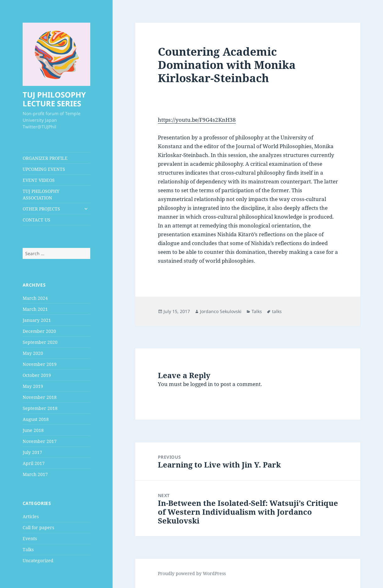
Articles (31, 516)
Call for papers (38, 527)
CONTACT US (36, 220)
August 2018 (36, 419)
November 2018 (40, 397)
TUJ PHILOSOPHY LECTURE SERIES (54, 99)
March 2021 (35, 309)
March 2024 (35, 298)
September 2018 (40, 408)
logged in (202, 384)
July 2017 (32, 452)
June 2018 (33, 430)
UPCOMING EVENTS (44, 169)
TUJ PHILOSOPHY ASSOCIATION (41, 194)
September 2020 (40, 342)
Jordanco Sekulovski (221, 311)
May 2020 (33, 353)
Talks (28, 549)
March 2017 (35, 474)
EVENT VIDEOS (39, 180)
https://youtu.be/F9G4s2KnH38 (197, 120)
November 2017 (40, 441)
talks (277, 311)
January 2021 (37, 320)
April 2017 (34, 463)
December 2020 (39, 331)
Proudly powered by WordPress (192, 573)
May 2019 (33, 386)
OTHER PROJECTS (41, 209)
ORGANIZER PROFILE (45, 158)
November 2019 (40, 364)
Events (30, 538)
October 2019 (37, 375)
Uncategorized (38, 560)
